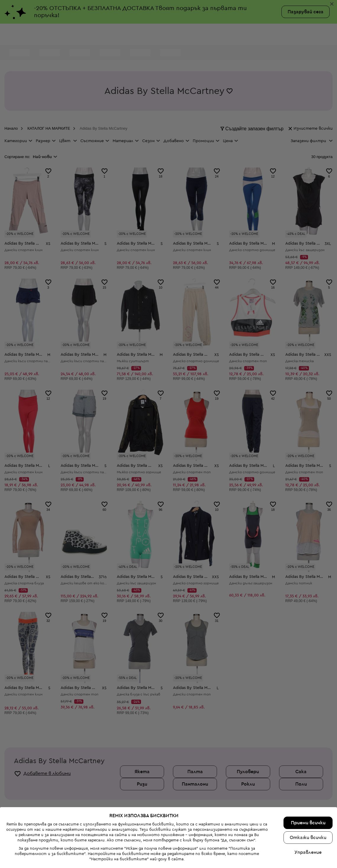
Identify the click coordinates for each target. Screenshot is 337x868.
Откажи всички (308, 801)
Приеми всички (308, 786)
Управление (308, 815)
